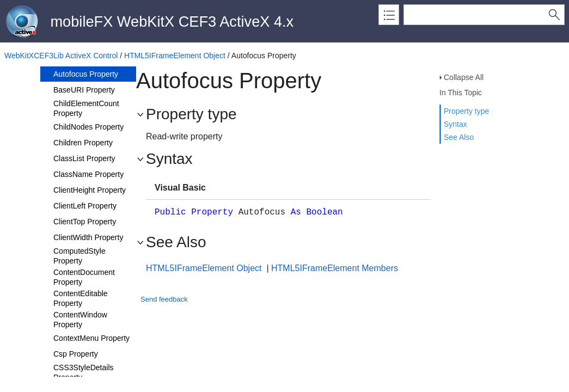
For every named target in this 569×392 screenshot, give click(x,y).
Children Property (83, 143)
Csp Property (76, 354)
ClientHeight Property (90, 190)
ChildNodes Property (88, 127)
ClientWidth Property (88, 237)
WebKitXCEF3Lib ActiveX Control (61, 56)
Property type (466, 111)
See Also (459, 137)
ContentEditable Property (81, 298)
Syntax (455, 124)
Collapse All (464, 77)
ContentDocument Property (84, 277)
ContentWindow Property (80, 320)
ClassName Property (88, 174)
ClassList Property (84, 158)
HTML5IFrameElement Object (175, 56)
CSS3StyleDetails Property (84, 372)
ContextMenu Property (91, 338)
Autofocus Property (86, 74)
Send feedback (164, 299)
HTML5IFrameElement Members (335, 268)
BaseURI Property (84, 90)
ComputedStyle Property (79, 256)
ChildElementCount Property (86, 108)
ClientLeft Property (85, 206)
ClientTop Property (85, 222)
